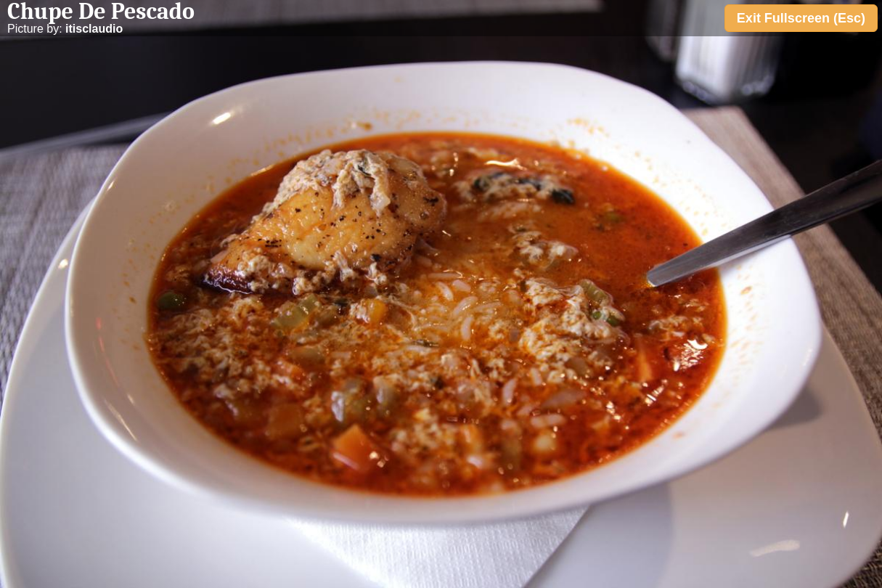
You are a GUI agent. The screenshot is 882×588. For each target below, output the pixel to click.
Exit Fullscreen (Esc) (801, 18)
